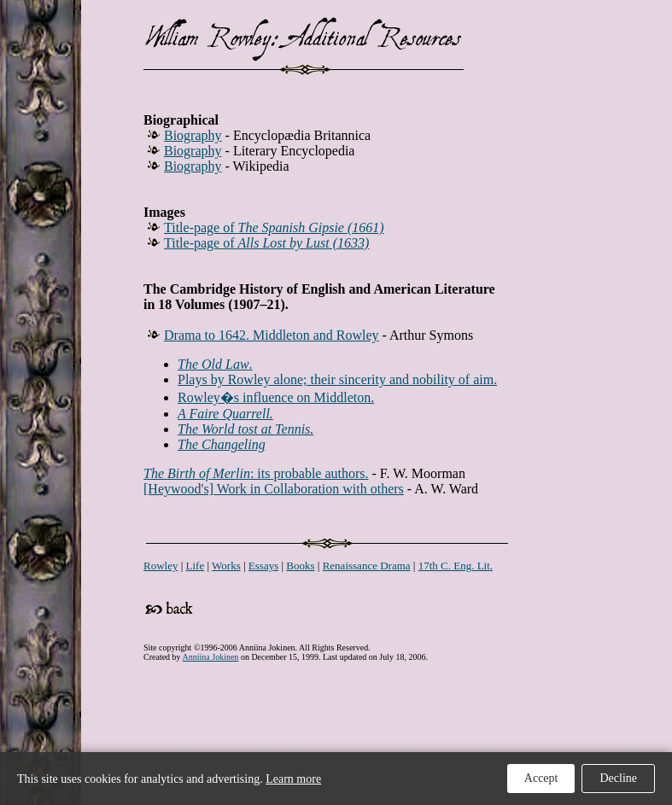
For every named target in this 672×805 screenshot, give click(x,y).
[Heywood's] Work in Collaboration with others (274, 489)
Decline (618, 778)
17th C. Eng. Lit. (456, 566)
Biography (193, 135)
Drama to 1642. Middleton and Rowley (272, 335)
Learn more (293, 779)
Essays (263, 566)
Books (300, 566)
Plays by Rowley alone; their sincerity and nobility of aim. (337, 379)
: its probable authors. (256, 473)
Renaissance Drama (367, 566)
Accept (541, 778)
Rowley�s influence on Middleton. (276, 397)
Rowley (161, 566)
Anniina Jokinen (211, 657)
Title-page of (274, 227)
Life (196, 566)
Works (226, 566)
